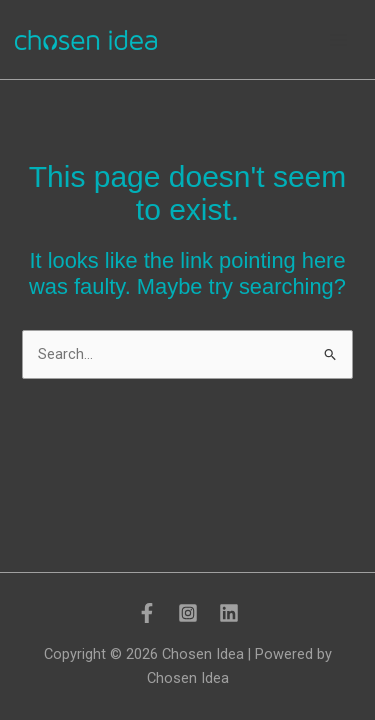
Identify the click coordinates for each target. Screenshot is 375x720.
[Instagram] (188, 613)
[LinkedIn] (229, 613)
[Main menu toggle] (339, 40)
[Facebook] (147, 613)
